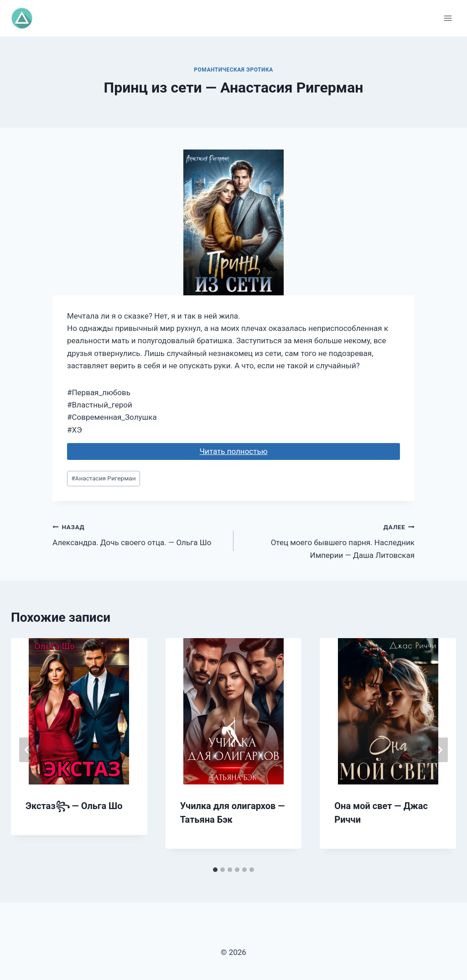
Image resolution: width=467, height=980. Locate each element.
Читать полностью (233, 451)
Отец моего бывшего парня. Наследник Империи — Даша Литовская (328, 540)
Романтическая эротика (233, 70)
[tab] (215, 870)
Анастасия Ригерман (103, 478)
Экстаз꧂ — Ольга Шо (74, 806)
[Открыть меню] (448, 18)
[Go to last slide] (27, 750)
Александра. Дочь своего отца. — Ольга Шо (139, 534)
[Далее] (440, 750)
